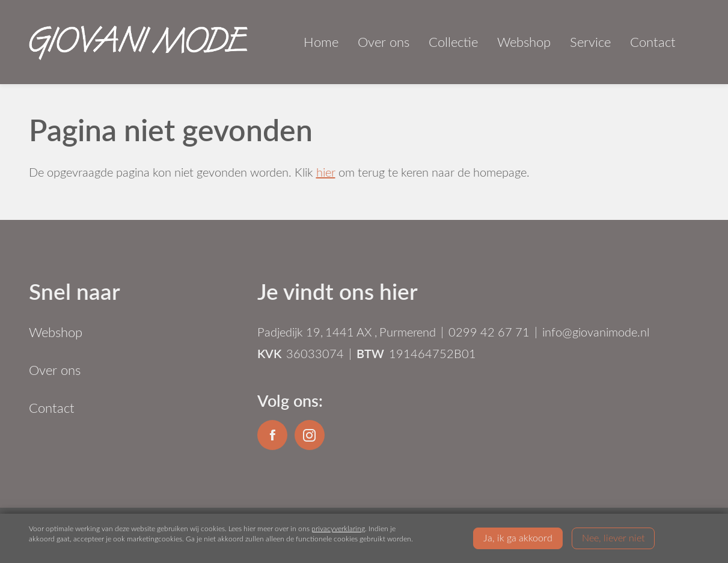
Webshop (524, 42)
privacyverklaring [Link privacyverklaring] (338, 528)
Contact (653, 42)
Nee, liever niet (613, 537)
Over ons (384, 42)
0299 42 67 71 (489, 332)
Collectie (453, 42)
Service (590, 42)
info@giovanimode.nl (596, 332)
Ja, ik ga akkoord (518, 537)
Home (321, 42)
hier (326, 172)
